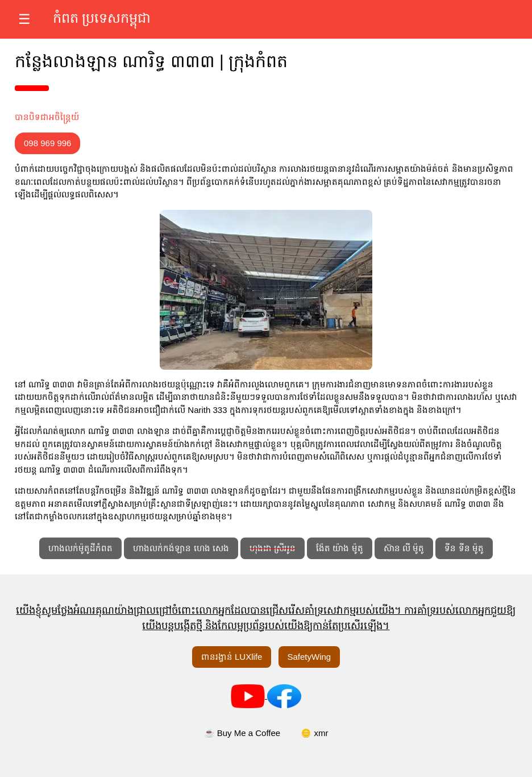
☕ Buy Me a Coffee (242, 733)
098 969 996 (47, 143)
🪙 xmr (314, 733)
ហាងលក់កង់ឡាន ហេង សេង (181, 548)
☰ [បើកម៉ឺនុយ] (24, 19)
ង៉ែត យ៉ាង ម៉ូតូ (339, 548)
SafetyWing (309, 657)
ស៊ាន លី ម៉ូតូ (404, 548)
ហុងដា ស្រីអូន (273, 548)
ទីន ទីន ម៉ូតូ (464, 548)
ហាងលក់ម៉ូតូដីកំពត (80, 548)
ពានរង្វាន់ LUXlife (232, 657)
